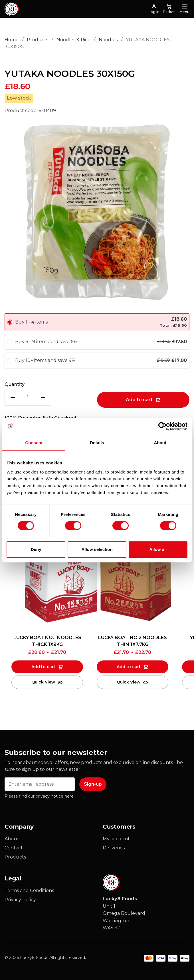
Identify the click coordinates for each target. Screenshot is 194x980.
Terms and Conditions (29, 891)
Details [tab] (97, 443)
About (12, 839)
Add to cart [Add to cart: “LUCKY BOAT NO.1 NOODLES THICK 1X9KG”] (43, 667)
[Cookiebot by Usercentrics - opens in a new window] (162, 426)
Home (12, 40)
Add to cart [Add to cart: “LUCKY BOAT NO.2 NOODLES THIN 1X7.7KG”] (129, 667)
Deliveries (114, 848)
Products (38, 40)
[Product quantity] (28, 397)
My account (116, 839)
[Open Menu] (185, 7)
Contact (14, 848)
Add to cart (139, 400)
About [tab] (160, 443)
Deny (36, 549)
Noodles (108, 40)
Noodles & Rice (73, 40)
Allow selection (97, 549)
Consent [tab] (34, 443)
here (69, 796)
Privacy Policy (20, 900)
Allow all (158, 549)
